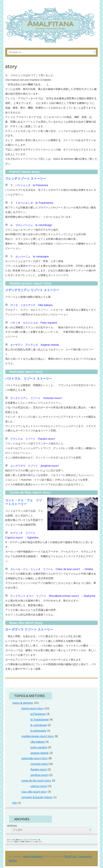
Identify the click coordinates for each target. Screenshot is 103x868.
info (15, 803)
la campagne (38, 731)
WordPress (71, 856)
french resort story (33, 708)
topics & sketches (23, 703)
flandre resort (39, 769)
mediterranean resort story (38, 736)
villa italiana (38, 742)
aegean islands (40, 753)
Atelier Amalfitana (33, 856)
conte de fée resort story (36, 781)
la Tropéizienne (40, 720)
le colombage (39, 725)
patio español (39, 747)
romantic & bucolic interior (37, 797)
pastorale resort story (35, 758)
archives (12, 826)
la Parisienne (38, 714)
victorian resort (40, 764)
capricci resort (39, 786)
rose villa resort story (34, 792)
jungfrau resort (39, 775)
